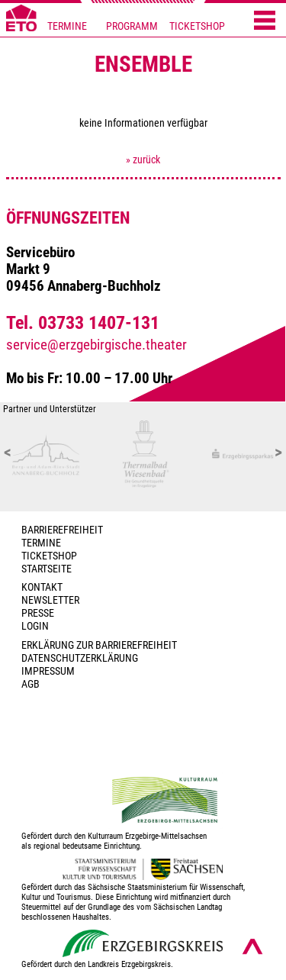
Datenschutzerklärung (80, 658)
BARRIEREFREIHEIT (62, 530)
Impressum (48, 671)
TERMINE (67, 26)
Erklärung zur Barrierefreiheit (99, 645)
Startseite (47, 569)
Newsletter (50, 600)
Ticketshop (49, 556)
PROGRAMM (132, 26)
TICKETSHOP (197, 26)
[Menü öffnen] (265, 21)
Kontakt (42, 587)
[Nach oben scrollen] (252, 946)
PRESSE (38, 613)
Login (35, 626)
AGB (31, 684)
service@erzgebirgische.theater (96, 345)
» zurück (143, 160)
